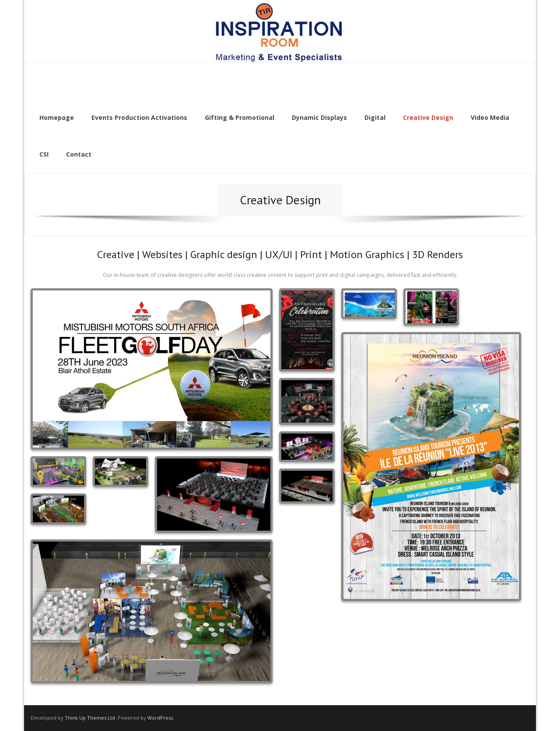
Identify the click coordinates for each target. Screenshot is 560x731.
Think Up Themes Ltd (90, 718)
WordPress (160, 718)
